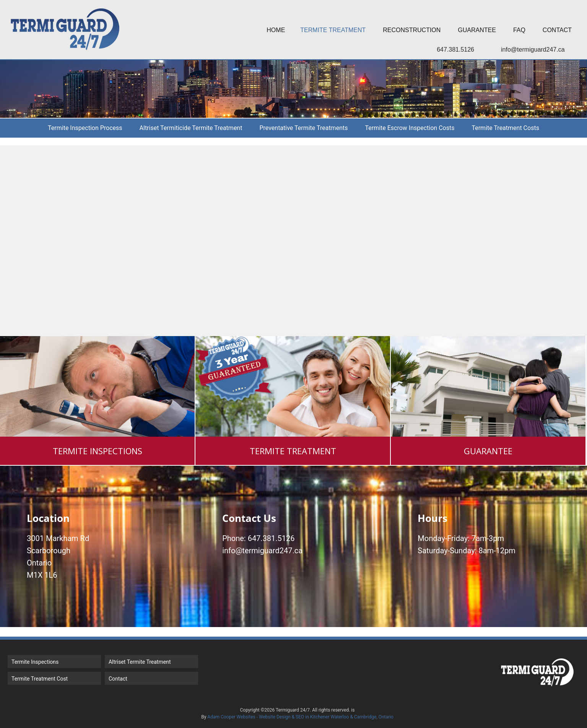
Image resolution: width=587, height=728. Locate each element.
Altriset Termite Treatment (140, 662)
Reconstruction (412, 30)
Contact (557, 30)
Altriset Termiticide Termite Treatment (191, 128)
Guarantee (477, 30)
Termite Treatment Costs (505, 128)
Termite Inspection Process (85, 128)
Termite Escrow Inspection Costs (410, 128)
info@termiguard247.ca (533, 50)
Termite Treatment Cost (40, 679)
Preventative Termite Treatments (303, 128)
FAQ (519, 30)
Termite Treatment (333, 30)
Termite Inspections (35, 662)
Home (276, 30)
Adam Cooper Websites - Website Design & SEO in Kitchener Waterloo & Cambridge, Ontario (300, 717)
